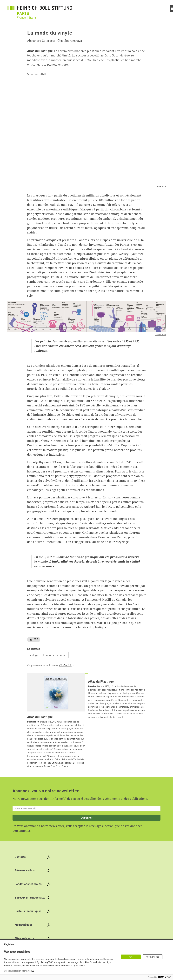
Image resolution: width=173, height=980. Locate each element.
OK (131, 957)
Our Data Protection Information (18, 971)
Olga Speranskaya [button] (70, 41)
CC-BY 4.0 (65, 666)
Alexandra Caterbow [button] (41, 41)
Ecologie (34, 655)
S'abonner (87, 818)
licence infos (160, 187)
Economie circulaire (55, 655)
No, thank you (153, 957)
